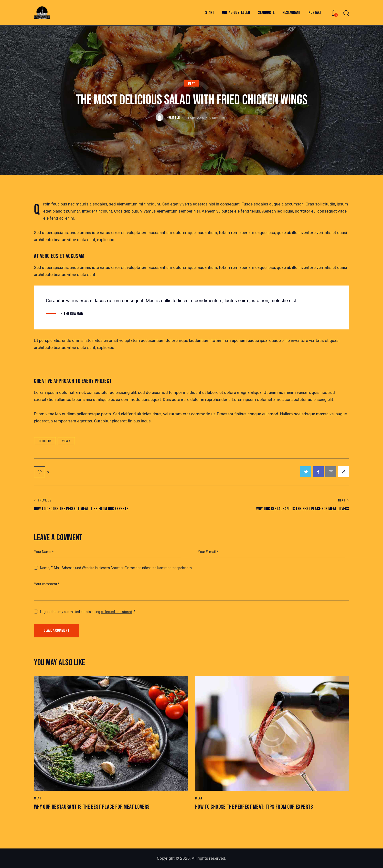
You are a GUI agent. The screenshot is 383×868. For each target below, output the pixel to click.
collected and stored (117, 612)
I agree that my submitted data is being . (88, 612)
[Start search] (346, 13)
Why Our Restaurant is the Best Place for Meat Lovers (92, 807)
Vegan (66, 441)
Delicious (45, 441)
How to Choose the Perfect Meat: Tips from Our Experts (254, 807)
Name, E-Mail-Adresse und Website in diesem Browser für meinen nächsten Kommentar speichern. (116, 568)
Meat (191, 83)
